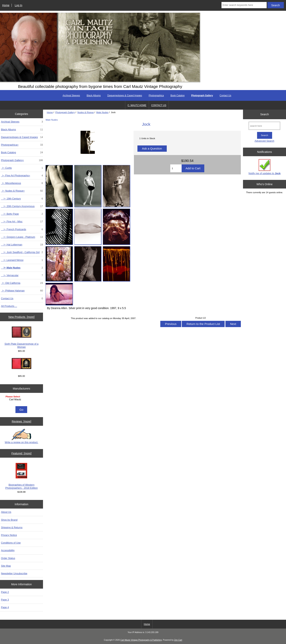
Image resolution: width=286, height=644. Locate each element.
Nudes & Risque (86, 112)
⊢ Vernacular (22, 275)
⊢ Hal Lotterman (22, 245)
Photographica (156, 96)
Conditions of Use (11, 543)
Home (6, 5)
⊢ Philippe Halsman (22, 291)
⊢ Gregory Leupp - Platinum (22, 237)
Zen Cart (178, 640)
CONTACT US (159, 105)
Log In (18, 5)
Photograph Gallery (65, 112)
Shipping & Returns (12, 527)
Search (264, 114)
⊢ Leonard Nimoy (22, 260)
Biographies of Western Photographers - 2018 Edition (22, 476)
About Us (6, 512)
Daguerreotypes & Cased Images (125, 96)
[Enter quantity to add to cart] (176, 168)
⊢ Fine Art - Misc (22, 222)
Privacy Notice (9, 535)
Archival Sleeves (71, 96)
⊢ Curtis (22, 168)
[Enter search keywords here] (244, 5)
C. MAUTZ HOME (137, 105)
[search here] (264, 126)
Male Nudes (102, 112)
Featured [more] (21, 453)
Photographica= (22, 145)
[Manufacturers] (21, 400)
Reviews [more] (22, 421)
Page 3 (5, 600)
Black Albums (94, 96)
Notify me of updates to (264, 167)
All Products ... (9, 306)
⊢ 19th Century (22, 199)
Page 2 (5, 592)
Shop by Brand (9, 520)
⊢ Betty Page (22, 214)
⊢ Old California (22, 283)
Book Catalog (178, 96)
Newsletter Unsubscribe (14, 573)
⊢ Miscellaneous (22, 183)
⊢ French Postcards (22, 229)
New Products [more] (22, 317)
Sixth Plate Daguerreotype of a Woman (22, 337)
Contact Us (225, 96)
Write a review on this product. (21, 436)
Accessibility (8, 550)
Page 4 (5, 607)
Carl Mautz (22, 400)
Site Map (6, 566)
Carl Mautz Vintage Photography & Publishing (141, 640)
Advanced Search (264, 141)
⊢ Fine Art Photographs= (22, 176)
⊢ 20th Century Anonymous (22, 206)
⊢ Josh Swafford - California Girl (22, 252)
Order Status (8, 558)
